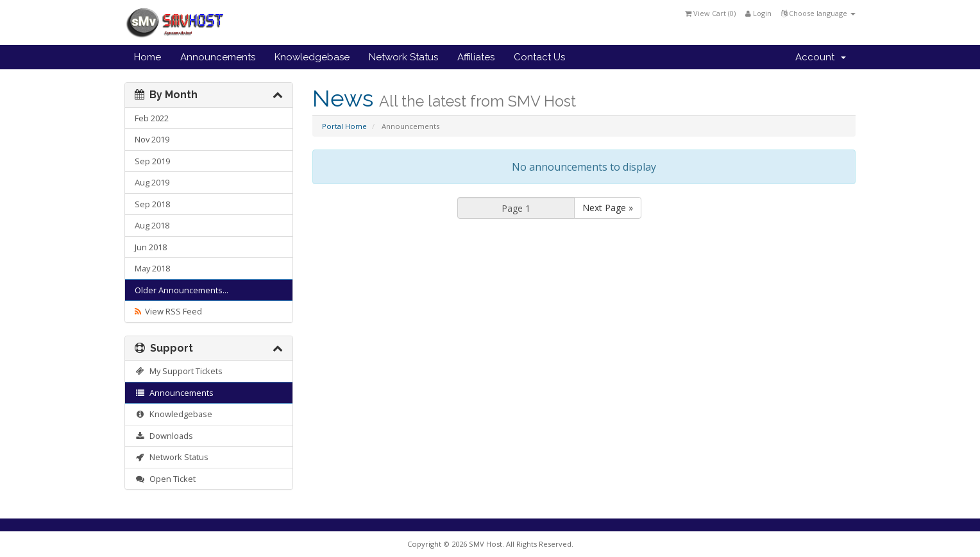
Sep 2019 (152, 161)
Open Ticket (165, 479)
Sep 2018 (152, 204)
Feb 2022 (152, 118)
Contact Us (539, 57)
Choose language (818, 13)
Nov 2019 (152, 139)
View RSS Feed (168, 311)
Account (821, 57)
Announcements (218, 57)
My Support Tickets (179, 371)
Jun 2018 (151, 247)
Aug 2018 (152, 225)
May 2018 (152, 268)
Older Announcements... (182, 290)
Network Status (403, 57)
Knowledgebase (312, 57)
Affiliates (476, 57)
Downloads (164, 436)
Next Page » (608, 208)
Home (148, 57)
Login (758, 13)
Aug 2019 (152, 182)
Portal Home (344, 126)
